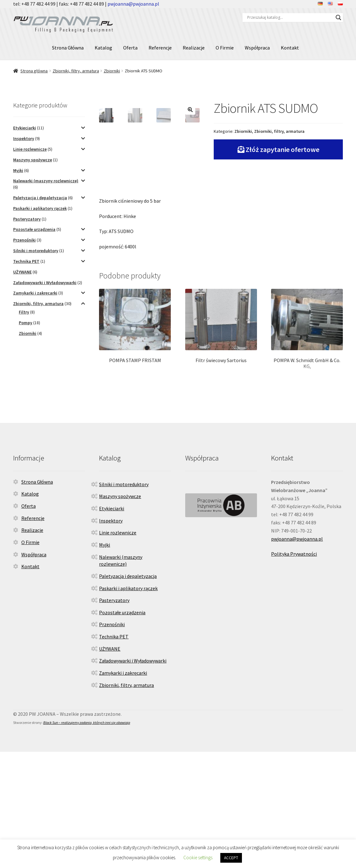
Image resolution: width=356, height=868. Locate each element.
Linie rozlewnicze (30, 149)
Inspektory (24, 138)
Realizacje (194, 48)
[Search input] (290, 18)
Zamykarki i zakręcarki (35, 293)
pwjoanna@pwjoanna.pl (133, 4)
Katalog (103, 48)
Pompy (26, 323)
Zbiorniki (112, 71)
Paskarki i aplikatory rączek (40, 208)
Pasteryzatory (27, 219)
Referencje (160, 48)
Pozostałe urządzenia (34, 229)
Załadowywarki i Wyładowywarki (45, 283)
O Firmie (225, 48)
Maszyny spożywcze (33, 160)
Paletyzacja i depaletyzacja (40, 198)
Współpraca (257, 48)
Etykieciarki (25, 128)
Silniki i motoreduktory (36, 251)
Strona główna (34, 71)
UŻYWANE (22, 272)
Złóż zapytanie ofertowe (283, 149)
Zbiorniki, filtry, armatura (76, 71)
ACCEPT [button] (231, 858)
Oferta (130, 48)
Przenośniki (24, 240)
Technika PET (26, 261)
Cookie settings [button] (198, 858)
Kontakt (290, 48)
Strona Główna (68, 48)
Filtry (24, 312)
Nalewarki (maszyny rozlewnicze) (46, 181)
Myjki (18, 170)
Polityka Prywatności (294, 670)
